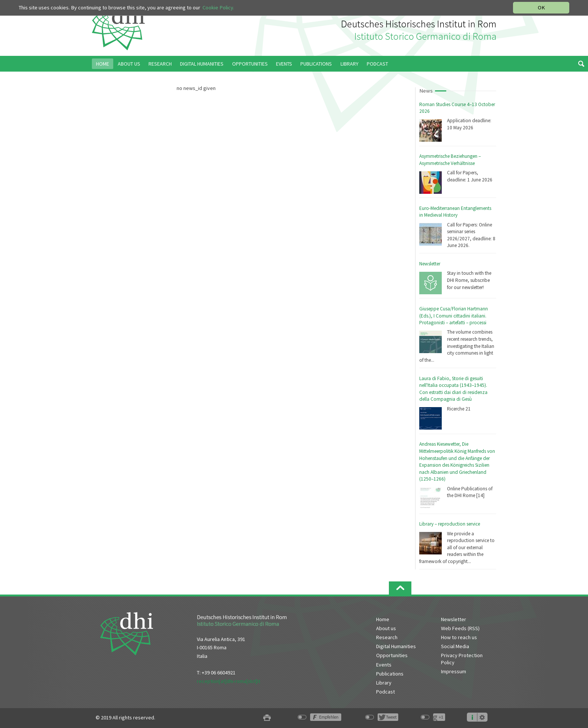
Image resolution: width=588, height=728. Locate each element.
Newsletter (430, 264)
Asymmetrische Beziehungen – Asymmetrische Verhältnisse (450, 160)
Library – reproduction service (450, 524)
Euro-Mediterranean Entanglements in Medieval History (455, 212)
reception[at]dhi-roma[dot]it (229, 681)
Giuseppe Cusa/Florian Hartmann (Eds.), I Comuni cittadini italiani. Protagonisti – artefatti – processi (454, 316)
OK (541, 7)
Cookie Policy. (218, 7)
